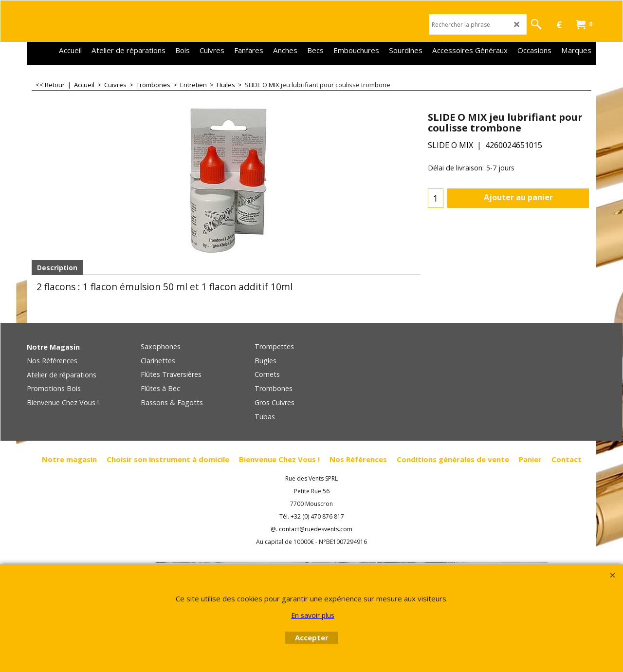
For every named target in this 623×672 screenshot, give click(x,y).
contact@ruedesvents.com (316, 529)
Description (57, 268)
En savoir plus (313, 615)
